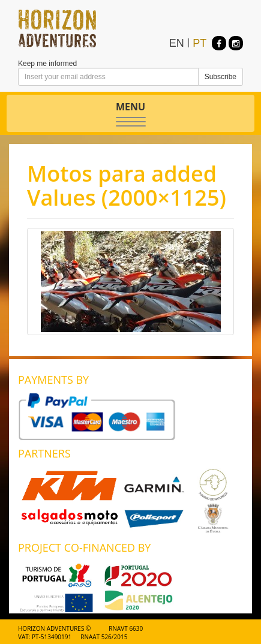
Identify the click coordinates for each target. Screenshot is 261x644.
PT (199, 43)
